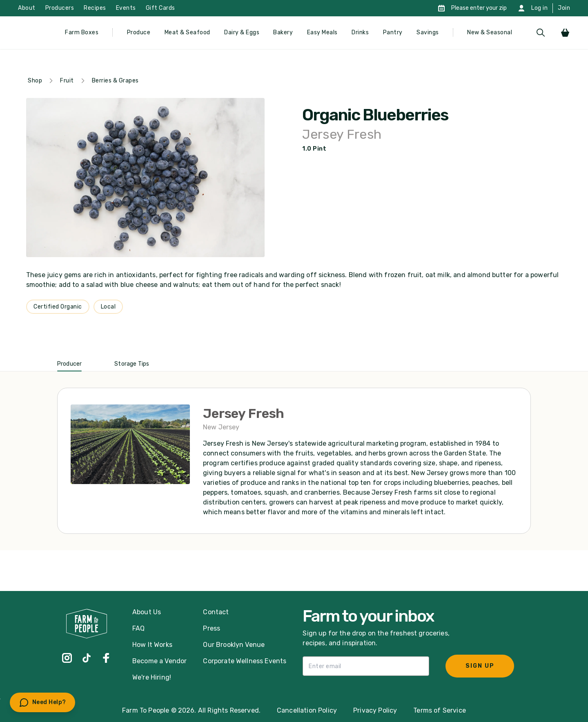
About (27, 8)
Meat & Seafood (187, 32)
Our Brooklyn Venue (234, 645)
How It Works (152, 645)
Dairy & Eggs (242, 32)
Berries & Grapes (115, 81)
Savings (428, 32)
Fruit (67, 81)
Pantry (393, 32)
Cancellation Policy (307, 710)
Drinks (360, 32)
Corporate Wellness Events (245, 661)
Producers (60, 8)
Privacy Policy (375, 710)
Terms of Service (440, 710)
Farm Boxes (82, 32)
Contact (216, 612)
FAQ (138, 628)
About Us (147, 612)
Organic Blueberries (375, 115)
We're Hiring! (152, 677)
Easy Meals (322, 32)
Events (126, 8)
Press (212, 628)
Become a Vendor (159, 661)
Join (564, 8)
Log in (539, 8)
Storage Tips (132, 364)
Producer (69, 364)
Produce (139, 32)
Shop (35, 81)
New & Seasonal (490, 32)
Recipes (95, 8)
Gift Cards (160, 8)
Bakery (283, 32)
